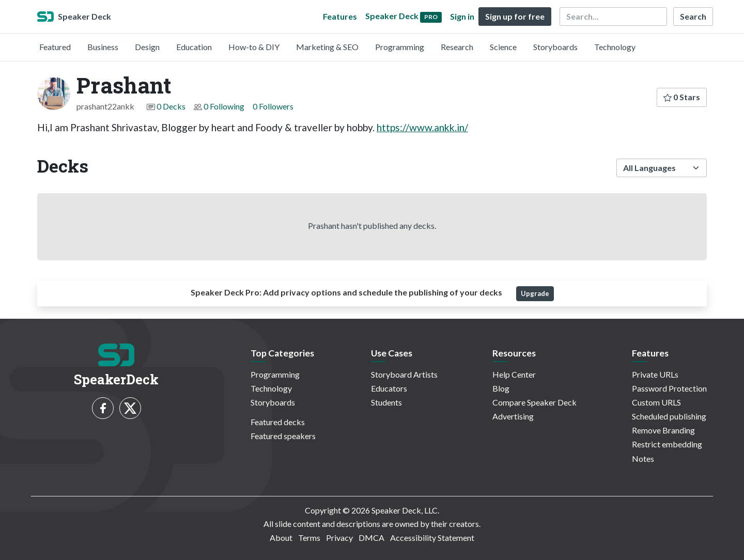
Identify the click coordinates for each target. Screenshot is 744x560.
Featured (55, 47)
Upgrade (535, 293)
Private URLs (655, 374)
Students (386, 402)
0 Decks (171, 106)
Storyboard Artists (404, 374)
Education (194, 47)
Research (457, 47)
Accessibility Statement (432, 538)
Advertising (513, 416)
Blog (501, 388)
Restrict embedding (667, 444)
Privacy (339, 538)
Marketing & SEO (327, 47)
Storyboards (555, 47)
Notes (643, 458)
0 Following (224, 106)
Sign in (462, 16)
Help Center (514, 374)
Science (503, 47)
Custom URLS (656, 402)
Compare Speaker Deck (534, 402)
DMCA (371, 538)
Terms (309, 538)
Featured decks (278, 422)
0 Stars (682, 97)
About (281, 538)
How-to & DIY (254, 47)
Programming (400, 47)
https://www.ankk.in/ (422, 127)
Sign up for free (515, 16)
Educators (389, 388)
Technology (615, 47)
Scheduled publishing (669, 416)
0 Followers (273, 106)
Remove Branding (663, 430)
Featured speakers (283, 436)
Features (340, 16)
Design (147, 47)
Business (103, 47)
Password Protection (669, 388)
